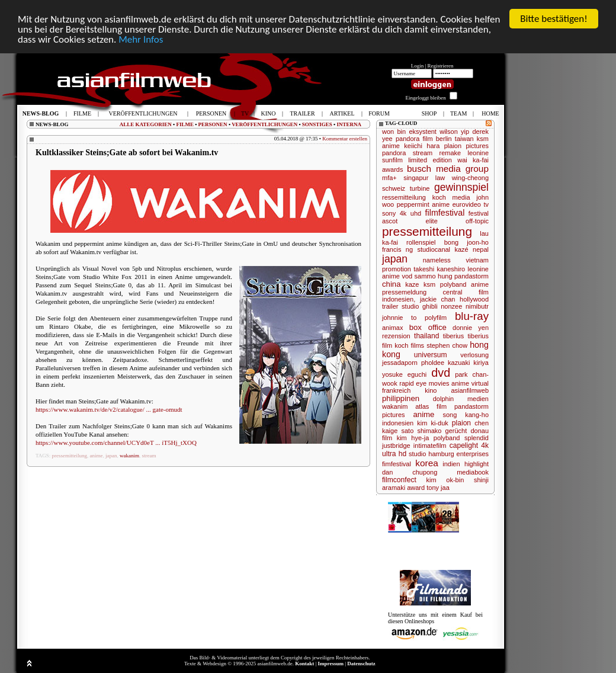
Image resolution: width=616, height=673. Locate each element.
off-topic (477, 221)
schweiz (394, 188)
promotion (397, 269)
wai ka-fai (473, 160)
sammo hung (434, 276)
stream (149, 456)
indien (451, 464)
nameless (437, 260)
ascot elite (410, 221)
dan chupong (410, 472)
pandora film (414, 139)
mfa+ (389, 178)
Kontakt (304, 664)
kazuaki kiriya (468, 363)
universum (431, 355)
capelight (464, 446)
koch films (409, 345)
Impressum (331, 664)
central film (466, 292)
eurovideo (467, 204)
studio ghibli (420, 306)
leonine (478, 153)
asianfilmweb (470, 390)
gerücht (456, 431)
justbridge (396, 446)
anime (97, 456)
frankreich (396, 390)
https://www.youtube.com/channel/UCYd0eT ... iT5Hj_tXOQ (116, 443)
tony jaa (438, 488)
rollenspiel (421, 242)
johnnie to (399, 318)
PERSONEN (213, 124)
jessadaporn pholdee (413, 363)
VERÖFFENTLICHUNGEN (264, 124)
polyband (447, 438)
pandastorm (471, 276)
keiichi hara (422, 146)
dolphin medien (461, 399)
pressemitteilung (70, 456)
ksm (429, 284)
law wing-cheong (462, 178)
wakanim (129, 456)
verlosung (474, 355)
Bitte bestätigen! (554, 19)
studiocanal (434, 249)
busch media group (448, 169)
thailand (426, 336)
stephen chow (447, 345)
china (392, 284)
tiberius (453, 336)
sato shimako (421, 431)
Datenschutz (361, 664)
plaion (461, 423)
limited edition (430, 160)
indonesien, (399, 299)
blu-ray (472, 316)
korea (427, 463)
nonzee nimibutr (465, 306)
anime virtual (470, 383)
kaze (412, 284)
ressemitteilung (404, 197)
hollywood (474, 299)
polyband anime (464, 284)
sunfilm (392, 160)
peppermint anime (423, 204)
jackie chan (438, 299)
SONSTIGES (317, 124)
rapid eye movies (424, 383)
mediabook (473, 472)
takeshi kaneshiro (439, 269)
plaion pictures (466, 146)
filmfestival (445, 213)
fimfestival (397, 464)
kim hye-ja (413, 438)
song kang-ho (466, 415)
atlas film (431, 406)
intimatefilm (430, 446)
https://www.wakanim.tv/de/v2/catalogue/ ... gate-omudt (109, 409)
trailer (390, 306)
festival (479, 213)
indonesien (398, 423)
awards (392, 169)
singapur (416, 178)
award (416, 488)
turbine (420, 188)
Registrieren (441, 66)
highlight (477, 464)
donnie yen (471, 328)
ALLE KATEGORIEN (146, 124)
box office (428, 327)
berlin (444, 139)
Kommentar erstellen (345, 139)
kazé (461, 249)
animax (392, 328)
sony (389, 213)
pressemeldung (404, 292)
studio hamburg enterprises (449, 454)
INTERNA (349, 124)
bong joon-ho (466, 242)
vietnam (477, 260)
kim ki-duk (433, 423)
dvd (441, 373)
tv (486, 204)
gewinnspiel (461, 187)
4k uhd (410, 213)
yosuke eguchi (404, 374)
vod (407, 276)
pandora (394, 153)
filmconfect (399, 480)
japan (111, 456)
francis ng (397, 249)
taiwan (464, 139)
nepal (481, 249)
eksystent (422, 132)
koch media (451, 197)
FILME (185, 124)
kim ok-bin (445, 480)
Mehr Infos (141, 39)
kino (431, 390)
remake (450, 153)
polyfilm (436, 318)
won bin (394, 132)
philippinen (401, 398)
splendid (477, 438)
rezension (396, 336)
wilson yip (454, 132)
